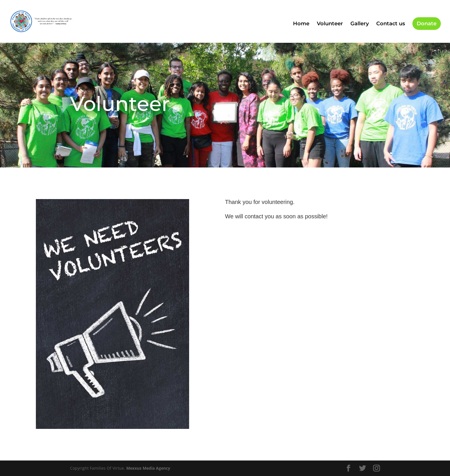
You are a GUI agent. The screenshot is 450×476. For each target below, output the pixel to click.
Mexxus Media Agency (148, 468)
